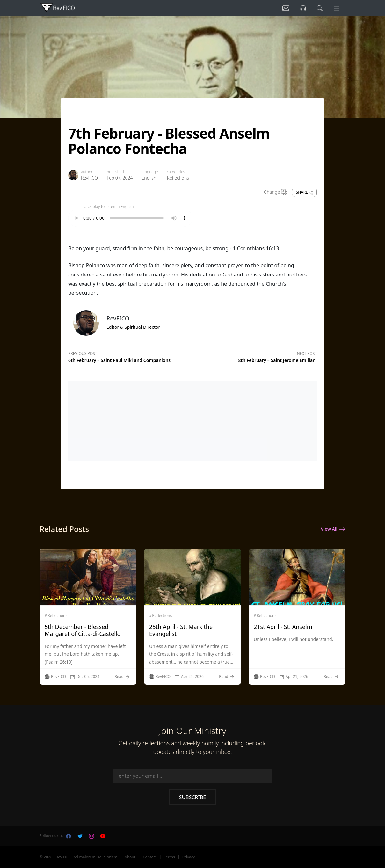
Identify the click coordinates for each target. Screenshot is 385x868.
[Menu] (337, 8)
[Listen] (286, 8)
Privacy (189, 857)
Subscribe (192, 797)
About (130, 857)
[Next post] (255, 356)
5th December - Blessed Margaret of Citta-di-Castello (83, 630)
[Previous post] (130, 356)
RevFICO (89, 178)
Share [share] (304, 192)
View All (333, 529)
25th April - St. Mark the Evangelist (181, 630)
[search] (320, 8)
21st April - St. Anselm (283, 627)
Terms (169, 857)
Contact (150, 857)
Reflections (178, 178)
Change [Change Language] (276, 192)
